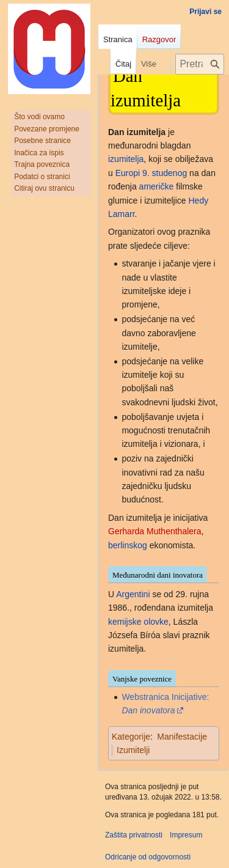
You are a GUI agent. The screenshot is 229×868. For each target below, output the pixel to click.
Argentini (133, 594)
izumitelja (126, 159)
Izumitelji (133, 750)
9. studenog (165, 173)
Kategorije (131, 737)
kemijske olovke (138, 622)
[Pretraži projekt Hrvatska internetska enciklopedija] (200, 64)
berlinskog (128, 545)
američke (157, 186)
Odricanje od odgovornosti (148, 857)
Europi (128, 173)
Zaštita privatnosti (134, 835)
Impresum (186, 835)
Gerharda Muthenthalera (155, 531)
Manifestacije (182, 737)
